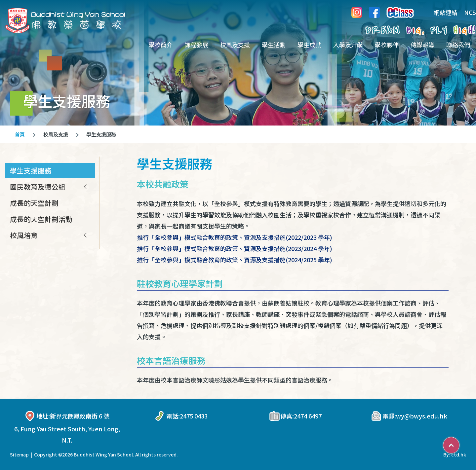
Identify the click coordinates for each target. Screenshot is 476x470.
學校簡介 (161, 45)
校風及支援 (235, 45)
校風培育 (24, 235)
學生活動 (274, 45)
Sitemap (19, 454)
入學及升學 (348, 45)
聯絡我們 (458, 45)
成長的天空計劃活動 (41, 219)
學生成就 (309, 45)
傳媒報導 (422, 45)
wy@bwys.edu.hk (422, 416)
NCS (470, 12)
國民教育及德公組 (38, 187)
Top (459, 443)
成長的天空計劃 (34, 203)
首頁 (20, 134)
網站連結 (441, 12)
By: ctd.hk (455, 454)
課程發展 (196, 45)
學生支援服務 (31, 170)
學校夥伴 (387, 45)
